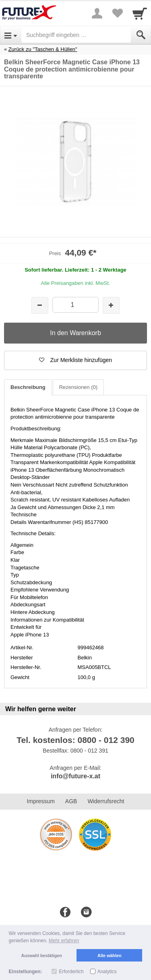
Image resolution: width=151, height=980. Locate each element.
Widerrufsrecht (106, 801)
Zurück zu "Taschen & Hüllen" (43, 49)
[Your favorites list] (117, 13)
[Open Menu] (11, 35)
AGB (71, 801)
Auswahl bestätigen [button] (42, 955)
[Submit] (141, 35)
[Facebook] (65, 912)
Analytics (107, 972)
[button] (75, 360)
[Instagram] (86, 912)
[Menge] (75, 305)
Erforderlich (71, 972)
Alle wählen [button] (109, 955)
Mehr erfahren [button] (64, 941)
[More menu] (97, 13)
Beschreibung (28, 387)
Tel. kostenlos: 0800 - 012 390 (75, 740)
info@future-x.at (75, 776)
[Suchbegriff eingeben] (76, 35)
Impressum (41, 801)
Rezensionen (78, 387)
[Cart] (140, 13)
